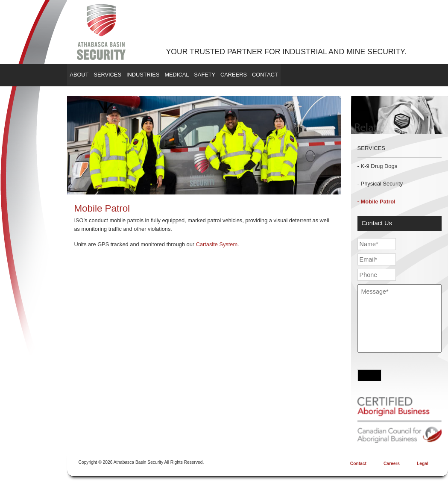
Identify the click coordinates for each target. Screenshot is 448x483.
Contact (343, 75)
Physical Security (382, 184)
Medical (218, 75)
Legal (423, 464)
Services (125, 75)
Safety (258, 75)
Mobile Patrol (378, 202)
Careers (299, 75)
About (85, 75)
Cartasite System (217, 244)
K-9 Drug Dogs (379, 166)
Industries (173, 75)
